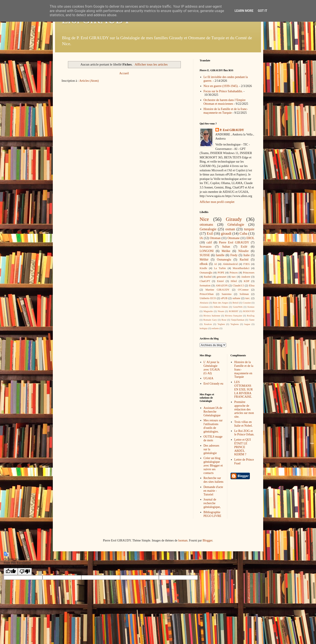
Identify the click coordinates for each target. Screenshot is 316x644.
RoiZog (251, 316)
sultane (236, 298)
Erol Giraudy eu (213, 384)
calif (209, 242)
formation (205, 286)
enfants (215, 328)
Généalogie (236, 224)
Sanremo (227, 294)
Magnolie (208, 311)
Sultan (226, 247)
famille (220, 255)
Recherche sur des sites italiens (214, 480)
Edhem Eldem (221, 307)
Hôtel (234, 281)
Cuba (243, 233)
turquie (249, 229)
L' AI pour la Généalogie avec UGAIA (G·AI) (212, 368)
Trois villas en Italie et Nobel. (243, 424)
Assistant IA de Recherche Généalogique (213, 412)
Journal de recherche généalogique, (212, 503)
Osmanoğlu (206, 273)
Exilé (244, 247)
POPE (221, 273)
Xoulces (208, 324)
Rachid (244, 260)
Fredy (234, 255)
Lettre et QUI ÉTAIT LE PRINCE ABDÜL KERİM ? (242, 447)
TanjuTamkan (238, 320)
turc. (248, 298)
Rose (224, 320)
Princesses (249, 273)
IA (201, 238)
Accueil (124, 73)
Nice (204, 219)
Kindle (203, 268)
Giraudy (234, 219)
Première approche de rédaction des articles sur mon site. (244, 409)
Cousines (204, 307)
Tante (252, 320)
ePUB (224, 298)
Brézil (235, 303)
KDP (247, 281)
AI (215, 264)
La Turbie (220, 268)
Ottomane (233, 238)
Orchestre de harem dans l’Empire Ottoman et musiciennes (225, 102)
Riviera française (234, 316)
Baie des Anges (220, 303)
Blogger (207, 540)
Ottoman (215, 238)
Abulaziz (204, 303)
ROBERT (233, 311)
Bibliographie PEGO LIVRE (212, 514)
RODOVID (249, 311)
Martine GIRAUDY (217, 290)
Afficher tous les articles (151, 64)
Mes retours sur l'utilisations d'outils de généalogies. (213, 426)
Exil (210, 233)
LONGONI (207, 251)
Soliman (244, 294)
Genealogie (208, 229)
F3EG (247, 264)
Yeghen (221, 324)
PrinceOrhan (207, 294)
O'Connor (243, 290)
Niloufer (243, 251)
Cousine (247, 303)
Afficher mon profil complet (217, 202)
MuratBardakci (241, 268)
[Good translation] (11, 572)
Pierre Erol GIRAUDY (234, 242)
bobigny (204, 328)
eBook (204, 264)
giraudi (226, 233)
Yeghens (235, 324)
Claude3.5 (238, 286)
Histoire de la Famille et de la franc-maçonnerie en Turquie (226, 111)
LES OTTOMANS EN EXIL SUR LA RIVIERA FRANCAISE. (243, 389)
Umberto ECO (208, 298)
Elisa (252, 286)
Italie (247, 255)
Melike (226, 251)
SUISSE (205, 255)
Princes (234, 273)
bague (247, 324)
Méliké (204, 260)
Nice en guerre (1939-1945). (221, 86)
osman (230, 229)
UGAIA (209, 378)
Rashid (208, 277)
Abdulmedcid (230, 264)
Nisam (221, 311)
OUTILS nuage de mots (213, 438)
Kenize (251, 307)
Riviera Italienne (212, 316)
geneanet (222, 277)
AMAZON (221, 286)
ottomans (206, 224)
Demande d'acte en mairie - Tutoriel (213, 491)
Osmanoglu (224, 260)
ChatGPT (205, 281)
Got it (262, 11)
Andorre (246, 277)
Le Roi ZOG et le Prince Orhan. (244, 433)
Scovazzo (206, 247)
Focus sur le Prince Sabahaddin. (223, 91)
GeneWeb (238, 307)
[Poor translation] (25, 572)
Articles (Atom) (89, 81)
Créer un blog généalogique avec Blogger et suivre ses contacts (213, 465)
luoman (183, 540)
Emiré (220, 281)
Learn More (244, 11)
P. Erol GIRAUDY (232, 130)
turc (234, 277)
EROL (250, 238)
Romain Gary (210, 320)
